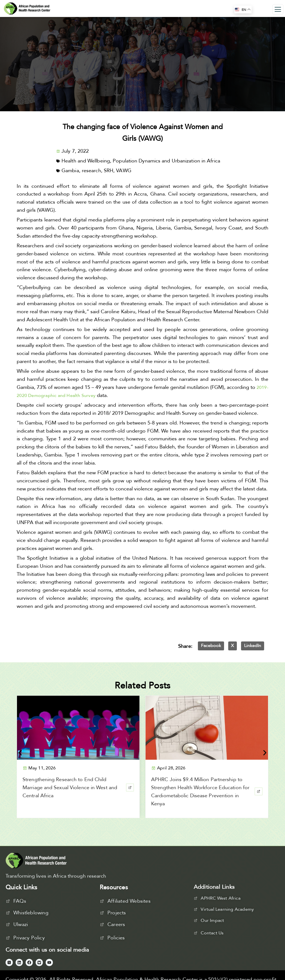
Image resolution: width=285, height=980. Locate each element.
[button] (211, 646)
